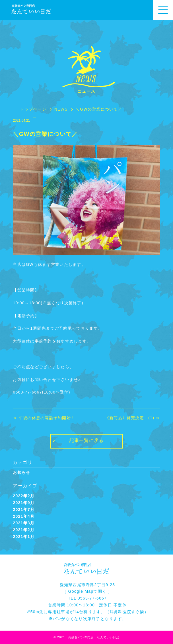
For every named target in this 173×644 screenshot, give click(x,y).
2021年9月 (24, 503)
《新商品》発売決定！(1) (130, 418)
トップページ (33, 109)
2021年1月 (24, 537)
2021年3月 (24, 523)
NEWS (61, 109)
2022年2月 (24, 496)
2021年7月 (24, 510)
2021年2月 (24, 530)
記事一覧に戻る (87, 440)
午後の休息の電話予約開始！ (47, 418)
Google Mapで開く (88, 591)
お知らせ (21, 472)
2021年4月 (24, 516)
